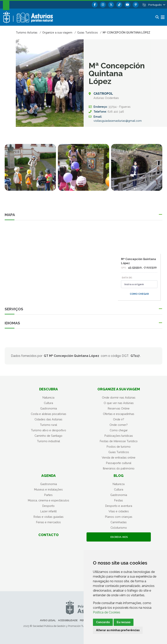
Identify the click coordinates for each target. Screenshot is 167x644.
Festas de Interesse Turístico (119, 441)
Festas (119, 500)
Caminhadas (119, 522)
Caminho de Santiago (48, 436)
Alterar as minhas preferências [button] (118, 630)
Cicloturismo (119, 528)
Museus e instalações (48, 489)
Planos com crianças (119, 517)
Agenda (49, 476)
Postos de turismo (119, 447)
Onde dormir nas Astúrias (119, 397)
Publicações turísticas (119, 436)
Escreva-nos (119, 537)
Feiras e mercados (48, 522)
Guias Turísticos (119, 452)
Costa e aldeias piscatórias (49, 414)
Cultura (48, 403)
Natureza (48, 397)
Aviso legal (48, 620)
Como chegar (139, 294)
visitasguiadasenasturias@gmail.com (118, 121)
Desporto (48, 506)
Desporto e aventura (119, 506)
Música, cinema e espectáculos (49, 500)
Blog (119, 476)
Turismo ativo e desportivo (49, 430)
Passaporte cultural (119, 463)
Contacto (49, 535)
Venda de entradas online (119, 457)
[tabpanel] (30, 170)
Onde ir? (119, 419)
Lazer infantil (49, 511)
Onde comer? (119, 425)
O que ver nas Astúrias (119, 403)
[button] (156, 5)
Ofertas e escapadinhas (119, 414)
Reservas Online (119, 408)
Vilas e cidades (119, 511)
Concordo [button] (103, 622)
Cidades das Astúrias (48, 419)
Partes (48, 495)
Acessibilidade (68, 620)
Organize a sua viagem (119, 389)
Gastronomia (49, 408)
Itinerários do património (119, 468)
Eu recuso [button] (124, 622)
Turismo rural (49, 425)
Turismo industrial (49, 441)
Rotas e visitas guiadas (49, 517)
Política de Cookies (107, 612)
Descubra (49, 389)
